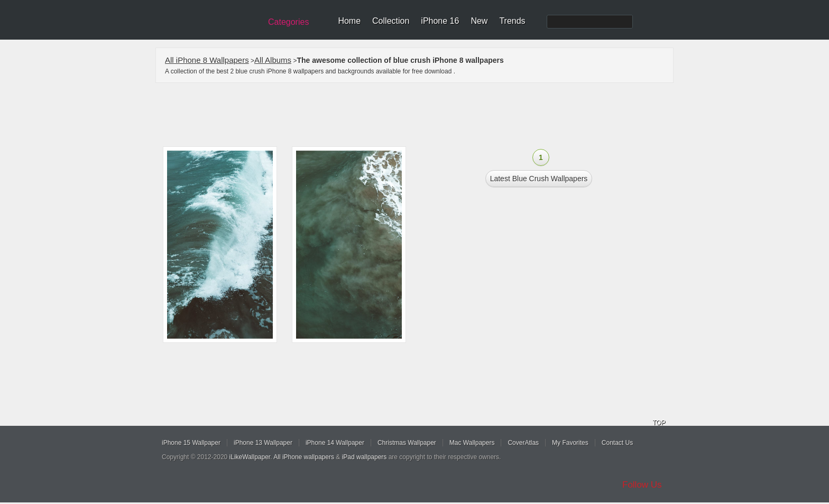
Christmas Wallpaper (407, 443)
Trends (512, 21)
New (479, 21)
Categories (288, 22)
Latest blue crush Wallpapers (539, 179)
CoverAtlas (523, 443)
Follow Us (642, 485)
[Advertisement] (421, 115)
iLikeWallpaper (250, 457)
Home (349, 21)
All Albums (273, 60)
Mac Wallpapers (472, 443)
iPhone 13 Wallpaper (263, 443)
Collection (391, 21)
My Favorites (570, 443)
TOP (659, 423)
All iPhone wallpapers (304, 457)
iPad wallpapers (365, 457)
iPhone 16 (440, 21)
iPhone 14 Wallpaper (335, 443)
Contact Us (617, 443)
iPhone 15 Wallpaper (191, 443)
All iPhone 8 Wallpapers (207, 60)
